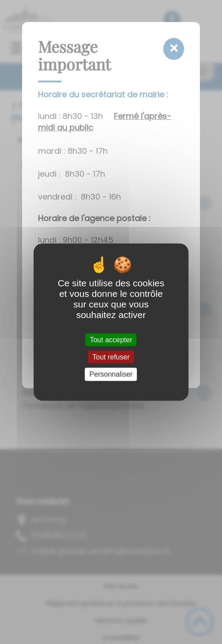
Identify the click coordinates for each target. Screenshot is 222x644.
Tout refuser (111, 357)
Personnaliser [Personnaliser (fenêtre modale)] (111, 374)
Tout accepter (111, 340)
